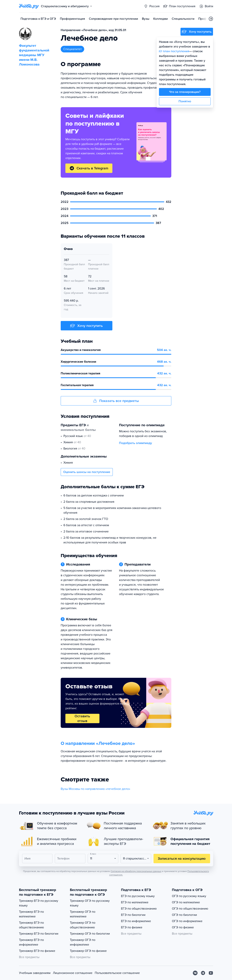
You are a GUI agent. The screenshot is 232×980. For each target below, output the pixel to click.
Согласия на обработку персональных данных (136, 871)
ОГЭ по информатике (187, 921)
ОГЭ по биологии (184, 915)
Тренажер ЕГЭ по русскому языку (39, 903)
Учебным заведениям (35, 973)
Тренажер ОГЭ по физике (88, 951)
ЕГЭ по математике (135, 902)
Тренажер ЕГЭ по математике (31, 914)
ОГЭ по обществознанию (190, 909)
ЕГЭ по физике (132, 927)
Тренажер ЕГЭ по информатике (31, 942)
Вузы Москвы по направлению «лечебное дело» (95, 789)
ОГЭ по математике (186, 902)
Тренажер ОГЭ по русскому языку (90, 903)
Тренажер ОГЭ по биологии (90, 934)
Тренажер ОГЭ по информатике (83, 942)
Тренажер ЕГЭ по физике (37, 951)
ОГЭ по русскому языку (189, 896)
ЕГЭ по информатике (136, 921)
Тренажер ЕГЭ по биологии (39, 934)
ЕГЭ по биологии (133, 915)
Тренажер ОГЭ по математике (83, 914)
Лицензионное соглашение (73, 973)
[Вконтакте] (195, 973)
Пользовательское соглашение (117, 973)
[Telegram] (203, 973)
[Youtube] (211, 973)
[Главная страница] (29, 6)
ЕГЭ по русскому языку (138, 896)
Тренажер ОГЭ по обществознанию (83, 925)
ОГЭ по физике (183, 927)
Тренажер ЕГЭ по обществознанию (31, 925)
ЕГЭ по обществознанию (139, 909)
